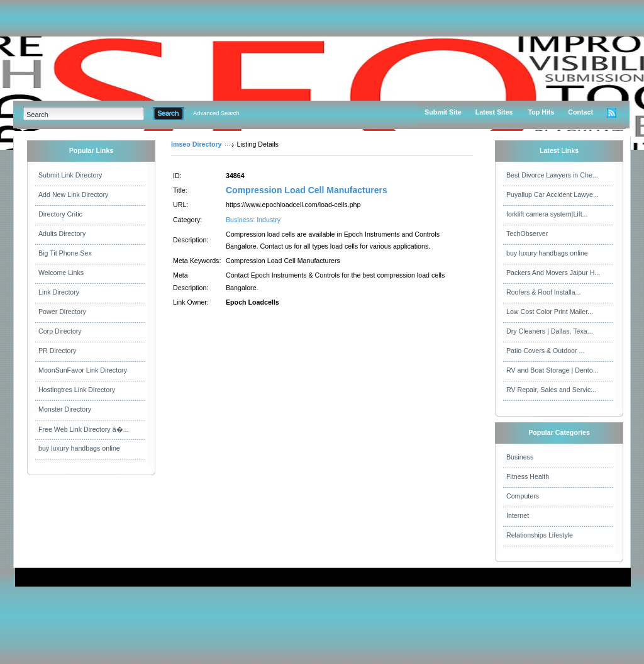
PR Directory (57, 351)
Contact (580, 112)
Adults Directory (62, 234)
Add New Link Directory (73, 194)
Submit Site (443, 112)
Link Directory (59, 292)
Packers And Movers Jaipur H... (553, 273)
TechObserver (527, 234)
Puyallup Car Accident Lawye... (552, 194)
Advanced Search (216, 113)
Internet (518, 515)
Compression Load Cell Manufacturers (307, 190)
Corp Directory (60, 331)
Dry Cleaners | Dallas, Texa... (550, 331)
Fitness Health (528, 476)
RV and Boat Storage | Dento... (552, 370)
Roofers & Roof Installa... (543, 292)
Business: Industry (253, 220)
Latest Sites (494, 112)
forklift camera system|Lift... (547, 214)
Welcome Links (61, 273)
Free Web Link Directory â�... (83, 429)
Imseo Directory (197, 144)
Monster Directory (65, 409)
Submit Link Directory (70, 175)
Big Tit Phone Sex (65, 253)
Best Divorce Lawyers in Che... (552, 175)
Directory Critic (60, 214)
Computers (523, 496)
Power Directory (62, 312)
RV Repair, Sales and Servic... (551, 390)
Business (520, 457)
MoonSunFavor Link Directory (83, 370)
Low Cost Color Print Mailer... (550, 312)
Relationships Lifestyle (540, 535)
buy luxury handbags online (79, 448)
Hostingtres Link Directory (77, 390)
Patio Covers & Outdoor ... (545, 351)
